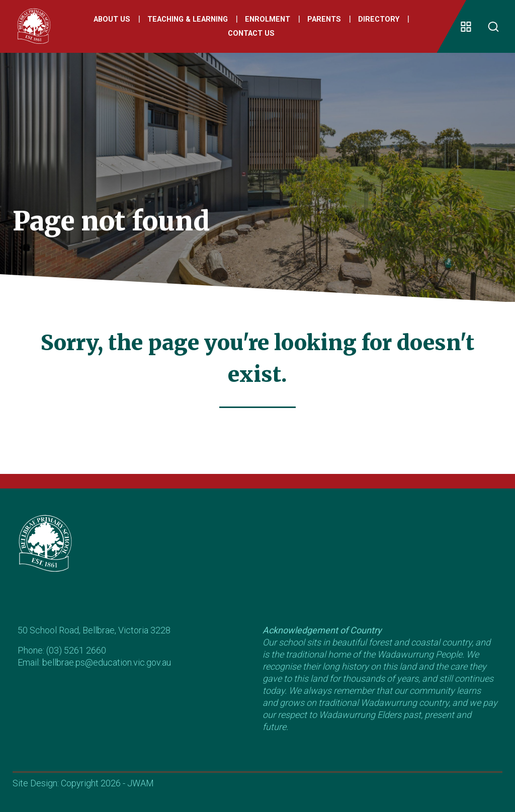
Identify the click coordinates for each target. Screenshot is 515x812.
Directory (379, 19)
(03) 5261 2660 (76, 650)
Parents (324, 19)
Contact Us (251, 33)
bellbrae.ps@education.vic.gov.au (107, 662)
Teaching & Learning (188, 19)
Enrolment (268, 19)
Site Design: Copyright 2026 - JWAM (83, 783)
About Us (112, 19)
